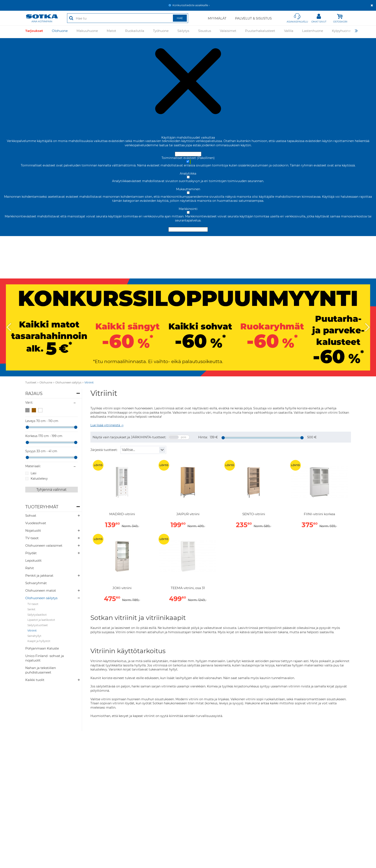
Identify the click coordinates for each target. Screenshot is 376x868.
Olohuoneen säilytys (68, 382)
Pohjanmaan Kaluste (42, 648)
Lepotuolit (33, 560)
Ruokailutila (135, 32)
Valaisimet (228, 32)
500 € (312, 437)
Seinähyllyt (34, 636)
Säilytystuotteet (38, 625)
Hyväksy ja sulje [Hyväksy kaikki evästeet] (188, 154)
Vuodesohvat (36, 523)
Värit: (29, 403)
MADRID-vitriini (122, 514)
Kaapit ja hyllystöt (39, 641)
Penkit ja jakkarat (39, 575)
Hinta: (203, 437)
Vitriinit (89, 382)
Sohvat (31, 516)
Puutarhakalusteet (260, 32)
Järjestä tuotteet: (104, 450)
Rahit (30, 568)
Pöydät (31, 553)
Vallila (289, 32)
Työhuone (161, 32)
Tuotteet (31, 382)
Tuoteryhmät (42, 507)
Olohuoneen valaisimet (44, 545)
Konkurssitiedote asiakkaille (190, 5)
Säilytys (183, 32)
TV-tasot (32, 538)
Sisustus (205, 32)
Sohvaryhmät (36, 583)
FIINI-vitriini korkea (319, 514)
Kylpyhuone (341, 32)
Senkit (31, 609)
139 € (214, 437)
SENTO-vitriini (253, 514)
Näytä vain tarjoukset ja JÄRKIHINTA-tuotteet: (129, 437)
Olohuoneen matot (41, 590)
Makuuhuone (87, 32)
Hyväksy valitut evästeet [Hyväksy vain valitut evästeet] (188, 229)
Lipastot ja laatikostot (41, 620)
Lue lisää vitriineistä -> (107, 425)
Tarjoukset (34, 32)
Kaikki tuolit (35, 680)
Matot (111, 32)
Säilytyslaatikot (37, 615)
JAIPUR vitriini (188, 514)
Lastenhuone (313, 32)
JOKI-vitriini (122, 588)
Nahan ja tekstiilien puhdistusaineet (41, 670)
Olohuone (60, 32)
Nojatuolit (33, 531)
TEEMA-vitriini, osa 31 (188, 588)
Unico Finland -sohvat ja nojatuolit (45, 658)
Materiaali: (33, 466)
